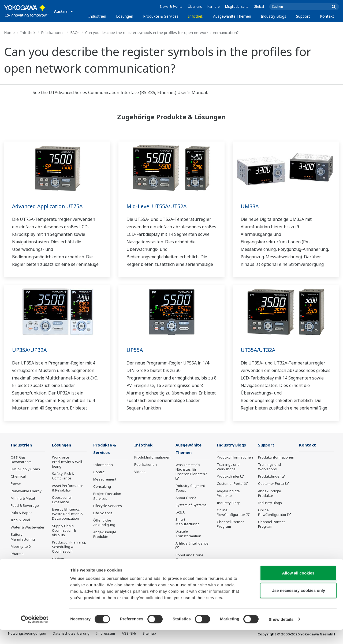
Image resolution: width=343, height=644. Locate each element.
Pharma (17, 554)
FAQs (75, 33)
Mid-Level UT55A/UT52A (157, 206)
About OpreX (186, 498)
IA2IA (180, 513)
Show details (281, 633)
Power (16, 484)
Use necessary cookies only (298, 605)
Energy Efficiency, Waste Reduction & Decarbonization (67, 514)
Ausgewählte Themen (232, 16)
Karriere (214, 7)
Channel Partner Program (230, 524)
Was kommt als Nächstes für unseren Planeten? (191, 470)
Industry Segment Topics (190, 488)
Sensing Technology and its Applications (192, 570)
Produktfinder (228, 477)
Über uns (195, 7)
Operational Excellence (62, 500)
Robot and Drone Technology (189, 558)
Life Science (103, 513)
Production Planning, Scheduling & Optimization (69, 547)
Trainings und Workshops (228, 467)
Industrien (97, 16)
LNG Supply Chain (25, 469)
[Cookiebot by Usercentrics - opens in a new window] (35, 634)
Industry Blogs (273, 16)
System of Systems (191, 505)
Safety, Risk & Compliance (63, 476)
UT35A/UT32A (258, 350)
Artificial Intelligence (192, 544)
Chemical (18, 477)
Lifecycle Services (108, 506)
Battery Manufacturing (23, 537)
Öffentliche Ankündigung (104, 523)
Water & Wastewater (28, 527)
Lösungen (125, 16)
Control (99, 472)
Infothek (196, 16)
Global (259, 7)
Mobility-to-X (21, 547)
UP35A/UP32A (30, 350)
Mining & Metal (23, 498)
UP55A (135, 350)
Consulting (102, 487)
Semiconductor (23, 561)
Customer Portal (230, 484)
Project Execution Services (107, 496)
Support (303, 16)
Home (9, 33)
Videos (140, 472)
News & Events (171, 7)
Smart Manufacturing (188, 522)
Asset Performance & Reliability (68, 488)
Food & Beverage (25, 506)
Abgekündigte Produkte (105, 535)
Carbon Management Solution (63, 563)
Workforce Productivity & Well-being (68, 462)
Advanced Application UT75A (49, 206)
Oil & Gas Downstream (21, 460)
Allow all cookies (298, 587)
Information (103, 465)
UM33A (250, 206)
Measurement (105, 480)
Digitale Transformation (188, 534)
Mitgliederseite (237, 7)
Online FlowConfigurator (231, 513)
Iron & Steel (20, 520)
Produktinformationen (152, 457)
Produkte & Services (161, 16)
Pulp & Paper (21, 513)
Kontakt (327, 16)
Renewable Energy (26, 491)
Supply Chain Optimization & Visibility (64, 531)
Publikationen (53, 33)
